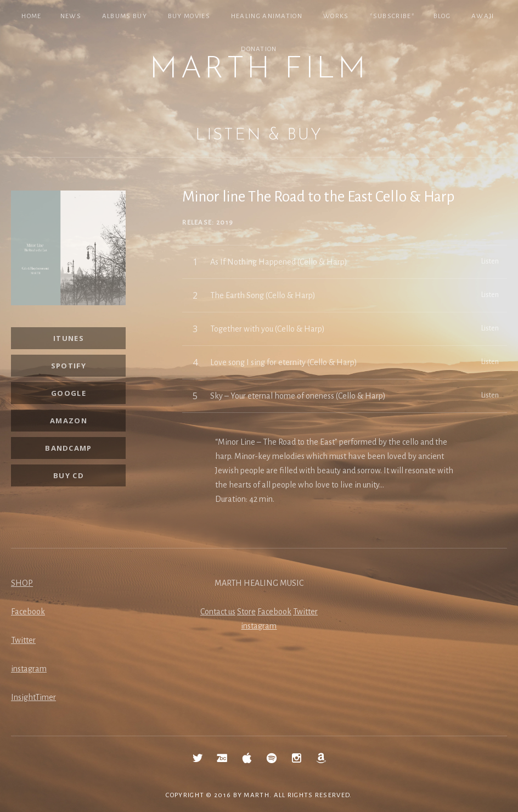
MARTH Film (259, 70)
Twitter (23, 640)
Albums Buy (125, 16)
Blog (442, 16)
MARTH (257, 795)
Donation (259, 49)
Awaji (483, 16)
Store (246, 612)
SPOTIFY (69, 366)
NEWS (71, 16)
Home (31, 16)
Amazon (69, 421)
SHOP (22, 583)
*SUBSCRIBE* (392, 16)
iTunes (69, 338)
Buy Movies (189, 16)
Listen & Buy (259, 135)
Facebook (28, 612)
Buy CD (69, 475)
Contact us (218, 612)
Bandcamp (68, 448)
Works (336, 16)
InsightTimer (33, 697)
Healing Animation (267, 16)
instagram (29, 669)
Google (69, 393)
